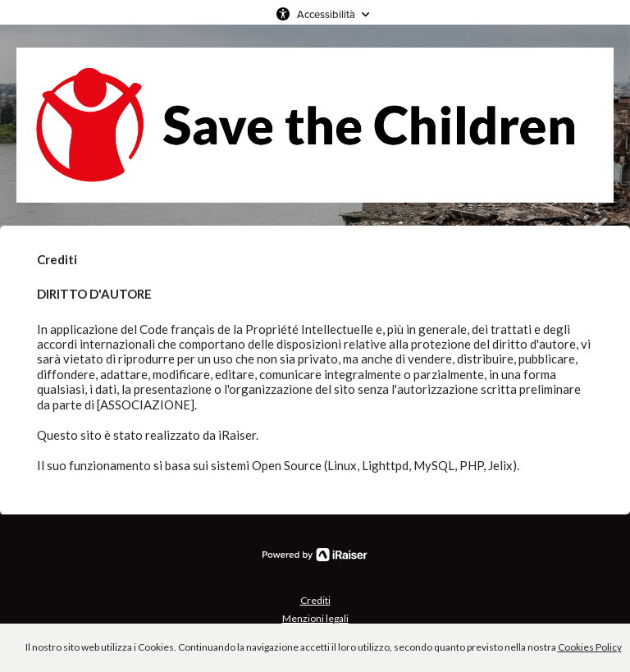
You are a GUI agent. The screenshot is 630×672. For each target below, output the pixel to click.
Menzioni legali (315, 618)
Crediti (315, 600)
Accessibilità (326, 14)
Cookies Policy (590, 647)
